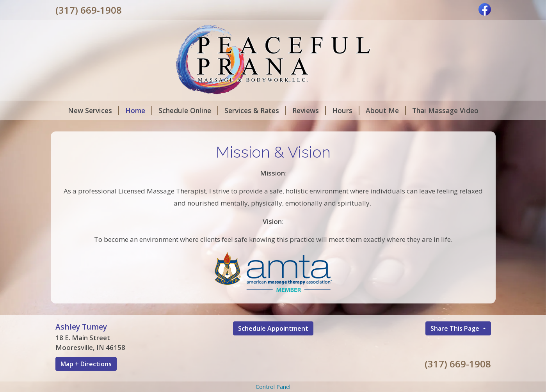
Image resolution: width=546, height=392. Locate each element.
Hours (346, 110)
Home (139, 110)
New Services (93, 110)
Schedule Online (188, 110)
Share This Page (456, 328)
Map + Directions (86, 364)
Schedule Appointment (273, 328)
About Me (386, 110)
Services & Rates (255, 110)
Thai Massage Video (445, 110)
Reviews (309, 110)
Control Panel (273, 387)
